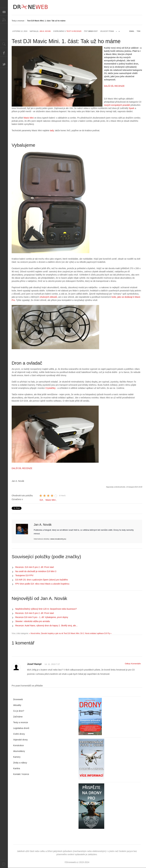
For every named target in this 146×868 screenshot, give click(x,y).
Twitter (4, 64)
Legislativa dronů (21, 728)
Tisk (139, 31)
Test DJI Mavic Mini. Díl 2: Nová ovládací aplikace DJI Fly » (88, 633)
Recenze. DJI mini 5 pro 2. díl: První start (35, 567)
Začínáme (18, 717)
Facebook (4, 53)
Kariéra (17, 768)
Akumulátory (19, 751)
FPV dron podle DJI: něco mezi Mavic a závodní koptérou (42, 584)
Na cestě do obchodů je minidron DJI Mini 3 (36, 571)
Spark (132, 108)
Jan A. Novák (45, 31)
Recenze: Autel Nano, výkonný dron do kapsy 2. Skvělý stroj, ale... (46, 626)
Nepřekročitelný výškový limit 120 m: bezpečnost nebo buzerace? (46, 609)
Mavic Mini (29, 118)
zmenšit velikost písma (116, 31)
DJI (41, 500)
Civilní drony (19, 734)
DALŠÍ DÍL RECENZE (114, 86)
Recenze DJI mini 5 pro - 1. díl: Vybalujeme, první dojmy (42, 617)
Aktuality (17, 705)
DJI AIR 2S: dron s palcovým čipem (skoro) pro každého (42, 580)
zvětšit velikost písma (119, 31)
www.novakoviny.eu (58, 539)
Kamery (17, 757)
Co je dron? (19, 711)
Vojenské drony (20, 740)
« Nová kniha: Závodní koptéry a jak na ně (46, 633)
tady (52, 130)
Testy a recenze (18, 21)
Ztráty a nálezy (20, 763)
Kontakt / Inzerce (21, 774)
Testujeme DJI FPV (24, 575)
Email (132, 31)
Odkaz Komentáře (133, 664)
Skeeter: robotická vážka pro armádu (33, 621)
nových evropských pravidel (117, 105)
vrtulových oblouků (48, 297)
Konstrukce (18, 745)
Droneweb (18, 699)
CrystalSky (50, 388)
